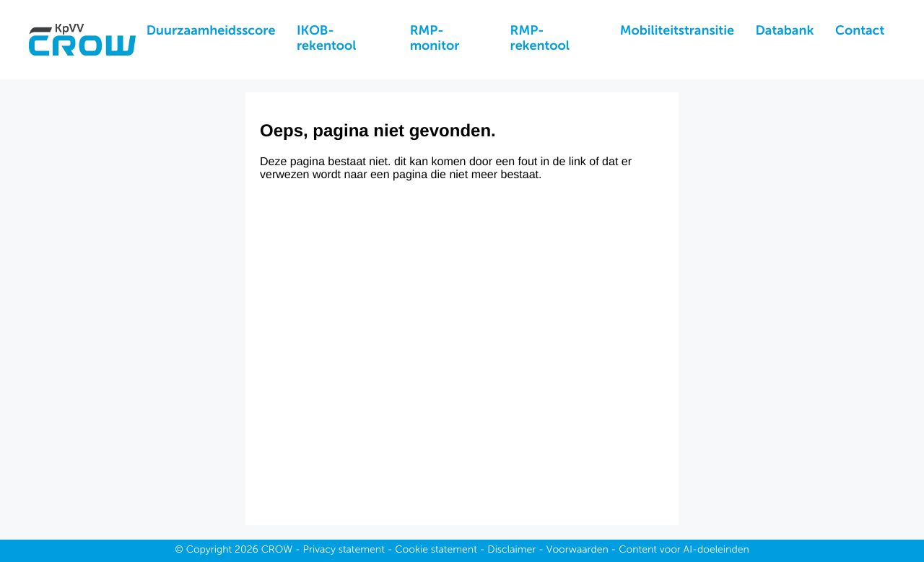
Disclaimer (511, 550)
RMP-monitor (435, 39)
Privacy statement (344, 550)
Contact (860, 32)
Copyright (209, 550)
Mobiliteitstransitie (677, 32)
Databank (785, 32)
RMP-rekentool (540, 39)
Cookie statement (436, 550)
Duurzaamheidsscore (211, 32)
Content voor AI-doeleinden (684, 550)
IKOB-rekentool (326, 39)
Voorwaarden (577, 550)
